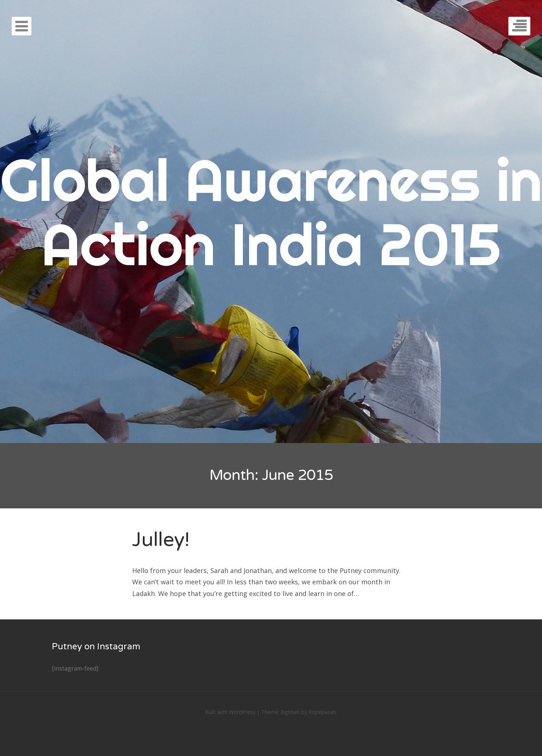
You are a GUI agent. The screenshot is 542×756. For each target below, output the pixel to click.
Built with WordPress (230, 712)
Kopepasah (322, 712)
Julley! (161, 540)
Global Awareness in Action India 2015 (271, 212)
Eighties (290, 712)
